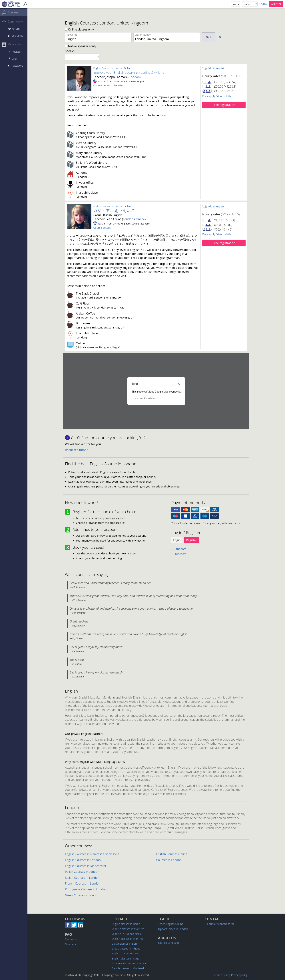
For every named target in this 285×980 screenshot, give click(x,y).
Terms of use (220, 975)
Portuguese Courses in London (86, 889)
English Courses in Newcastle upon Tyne (92, 854)
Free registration (224, 105)
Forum (14, 29)
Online (128, 68)
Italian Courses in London (82, 878)
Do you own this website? (144, 399)
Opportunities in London (173, 929)
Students (180, 549)
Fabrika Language (169, 943)
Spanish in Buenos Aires (126, 934)
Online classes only (79, 29)
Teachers (180, 554)
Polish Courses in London (82, 872)
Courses (10, 13)
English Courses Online (172, 854)
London (135, 77)
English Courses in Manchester (86, 866)
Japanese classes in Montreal (129, 963)
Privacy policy (239, 975)
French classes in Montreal (128, 968)
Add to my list (213, 68)
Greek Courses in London (82, 895)
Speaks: (70, 51)
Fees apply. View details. (217, 96)
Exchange (15, 36)
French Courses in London (83, 883)
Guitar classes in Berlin (125, 944)
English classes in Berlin (126, 924)
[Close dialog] (179, 384)
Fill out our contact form (219, 924)
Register (276, 4)
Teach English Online (171, 924)
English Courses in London (108, 68)
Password (16, 66)
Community (12, 22)
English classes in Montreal (128, 939)
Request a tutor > (77, 450)
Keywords (72, 35)
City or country (143, 35)
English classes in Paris (125, 958)
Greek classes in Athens (126, 949)
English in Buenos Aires (126, 953)
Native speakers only (80, 46)
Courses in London (169, 860)
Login (263, 4)
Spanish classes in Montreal (128, 929)
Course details (102, 85)
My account (12, 45)
